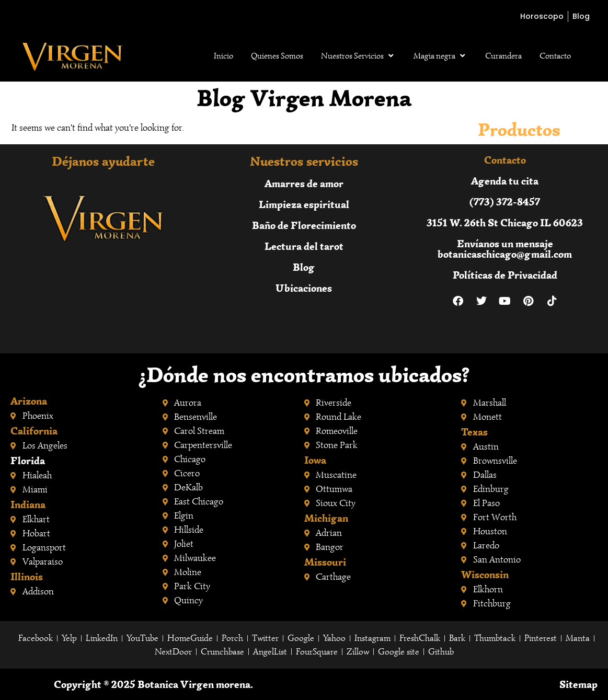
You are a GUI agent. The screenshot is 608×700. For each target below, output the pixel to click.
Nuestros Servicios (358, 56)
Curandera (503, 56)
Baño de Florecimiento (304, 225)
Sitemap (578, 684)
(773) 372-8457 (505, 202)
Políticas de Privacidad (505, 275)
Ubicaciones (304, 288)
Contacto (555, 56)
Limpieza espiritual (304, 204)
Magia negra (440, 56)
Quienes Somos (277, 56)
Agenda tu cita (505, 181)
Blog (304, 267)
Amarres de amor (304, 183)
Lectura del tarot (304, 246)
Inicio (223, 56)
